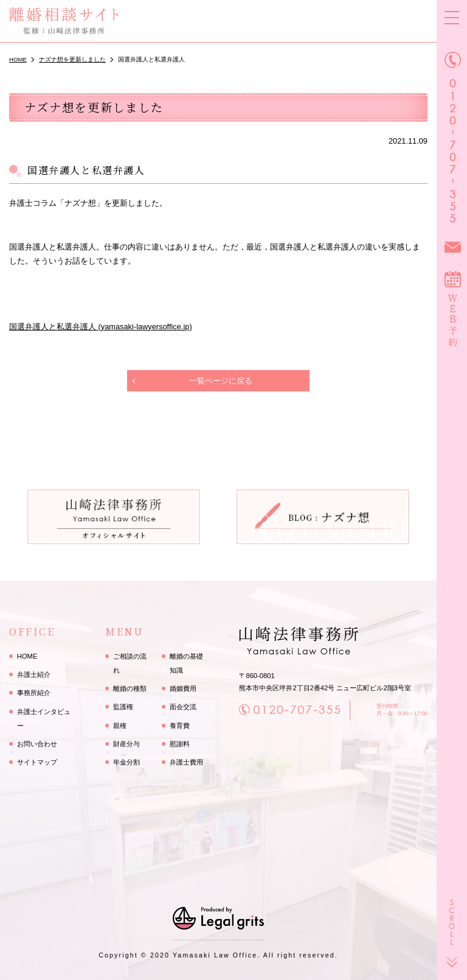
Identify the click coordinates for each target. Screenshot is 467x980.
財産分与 (126, 744)
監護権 (123, 707)
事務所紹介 (34, 693)
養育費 (180, 726)
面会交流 (183, 707)
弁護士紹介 (34, 674)
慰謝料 (180, 744)
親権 (120, 726)
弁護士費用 (186, 762)
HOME (27, 656)
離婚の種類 (130, 688)
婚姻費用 (183, 688)
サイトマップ (37, 762)
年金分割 (126, 762)
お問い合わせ (37, 744)
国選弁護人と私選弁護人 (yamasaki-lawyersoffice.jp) (101, 327)
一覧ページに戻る (221, 381)
